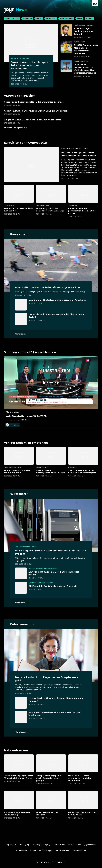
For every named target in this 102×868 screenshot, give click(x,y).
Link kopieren (12, 425)
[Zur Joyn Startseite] (95, 3)
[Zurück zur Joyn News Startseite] (15, 10)
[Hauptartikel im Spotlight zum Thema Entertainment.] (22, 624)
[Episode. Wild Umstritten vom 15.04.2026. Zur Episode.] (51, 389)
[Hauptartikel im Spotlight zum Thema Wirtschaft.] (19, 494)
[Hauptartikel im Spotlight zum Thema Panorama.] (19, 234)
